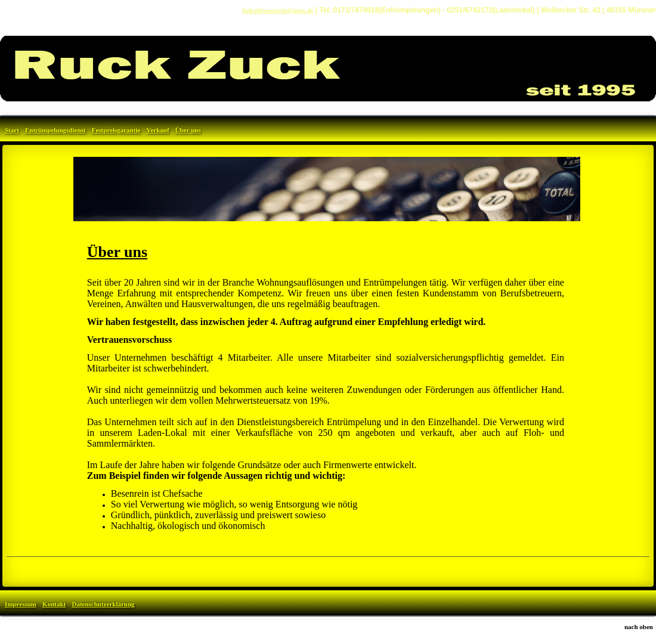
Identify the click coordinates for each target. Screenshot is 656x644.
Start (12, 130)
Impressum (21, 604)
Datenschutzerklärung (103, 604)
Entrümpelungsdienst (55, 130)
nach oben (639, 627)
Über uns (188, 130)
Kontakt (54, 604)
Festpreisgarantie (116, 130)
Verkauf (158, 130)
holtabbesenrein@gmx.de (278, 10)
